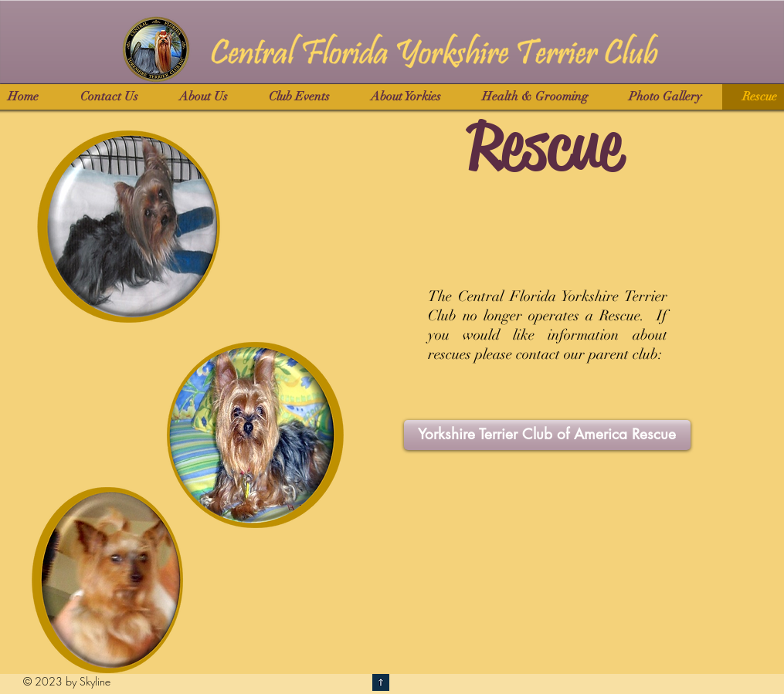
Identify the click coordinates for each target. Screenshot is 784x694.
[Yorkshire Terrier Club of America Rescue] (547, 435)
